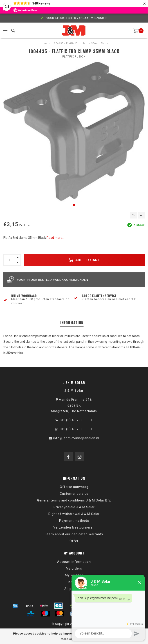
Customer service (74, 494)
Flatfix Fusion (74, 57)
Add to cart (84, 260)
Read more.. (55, 238)
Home (43, 43)
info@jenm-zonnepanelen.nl (76, 438)
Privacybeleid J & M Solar (74, 507)
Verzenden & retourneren (74, 527)
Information (72, 323)
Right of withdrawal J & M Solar (74, 514)
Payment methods (74, 521)
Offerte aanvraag (74, 487)
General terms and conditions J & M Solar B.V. (74, 500)
